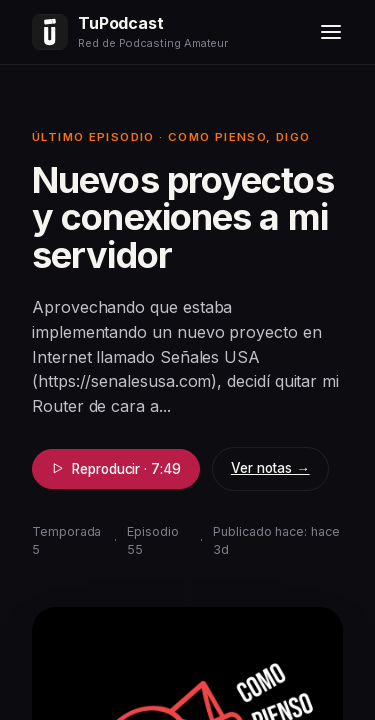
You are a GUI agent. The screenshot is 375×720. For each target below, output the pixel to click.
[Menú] (331, 32)
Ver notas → (270, 468)
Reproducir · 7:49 (116, 469)
